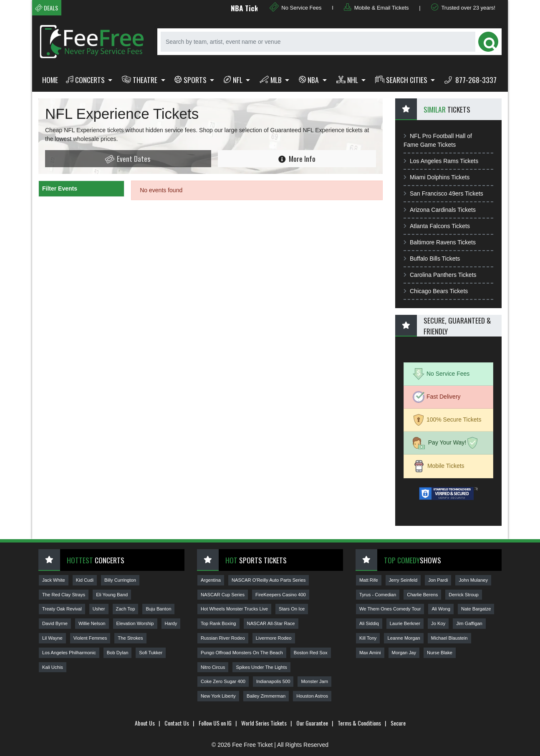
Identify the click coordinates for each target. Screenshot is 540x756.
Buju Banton (158, 609)
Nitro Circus (213, 667)
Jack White (54, 580)
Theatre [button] (140, 80)
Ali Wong (441, 609)
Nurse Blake (440, 653)
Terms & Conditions (359, 723)
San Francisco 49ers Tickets (443, 193)
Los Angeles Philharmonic (69, 653)
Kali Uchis (53, 667)
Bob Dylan (118, 653)
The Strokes (130, 638)
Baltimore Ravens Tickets (440, 242)
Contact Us (177, 723)
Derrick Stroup (464, 595)
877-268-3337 (471, 80)
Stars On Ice (292, 609)
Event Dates (127, 159)
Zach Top (126, 609)
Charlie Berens (422, 595)
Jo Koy (438, 623)
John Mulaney (473, 580)
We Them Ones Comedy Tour (390, 609)
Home (50, 80)
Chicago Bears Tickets (436, 291)
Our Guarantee (312, 723)
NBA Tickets (255, 8)
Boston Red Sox (311, 653)
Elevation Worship (135, 623)
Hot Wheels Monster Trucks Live (234, 609)
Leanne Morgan (404, 638)
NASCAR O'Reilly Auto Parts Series (269, 580)
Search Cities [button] (402, 80)
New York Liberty (218, 696)
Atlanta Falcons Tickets (437, 226)
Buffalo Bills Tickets (432, 259)
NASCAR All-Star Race (271, 623)
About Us (145, 723)
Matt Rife (369, 580)
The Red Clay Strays (64, 595)
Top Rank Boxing (218, 623)
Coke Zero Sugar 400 (223, 681)
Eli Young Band (112, 595)
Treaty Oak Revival (62, 609)
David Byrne (55, 623)
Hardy (171, 623)
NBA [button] (310, 80)
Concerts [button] (86, 80)
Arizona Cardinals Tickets (440, 210)
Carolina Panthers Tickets (440, 275)
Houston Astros (312, 696)
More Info (297, 158)
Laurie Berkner (405, 623)
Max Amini (370, 653)
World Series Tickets (264, 723)
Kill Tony (368, 638)
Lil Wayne (52, 638)
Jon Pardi (438, 580)
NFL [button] (234, 80)
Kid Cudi (85, 580)
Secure (398, 723)
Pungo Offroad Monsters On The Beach (242, 653)
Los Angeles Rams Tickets (441, 161)
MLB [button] (271, 80)
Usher (99, 609)
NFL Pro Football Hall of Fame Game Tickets (438, 140)
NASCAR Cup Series (223, 595)
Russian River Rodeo (223, 638)
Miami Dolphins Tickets (437, 177)
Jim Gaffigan (469, 623)
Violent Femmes (90, 638)
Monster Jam (314, 681)
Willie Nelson (92, 623)
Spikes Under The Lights (261, 667)
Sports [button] (191, 80)
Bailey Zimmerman (266, 696)
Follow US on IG (215, 723)
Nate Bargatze (476, 609)
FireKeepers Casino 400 (281, 595)
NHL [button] (348, 80)
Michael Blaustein (449, 638)
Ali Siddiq (369, 623)
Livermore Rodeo (274, 638)
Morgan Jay (404, 653)
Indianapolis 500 (273, 681)
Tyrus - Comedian (378, 595)
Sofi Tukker (151, 653)
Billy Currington (120, 580)
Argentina (211, 580)
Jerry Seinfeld (403, 580)
